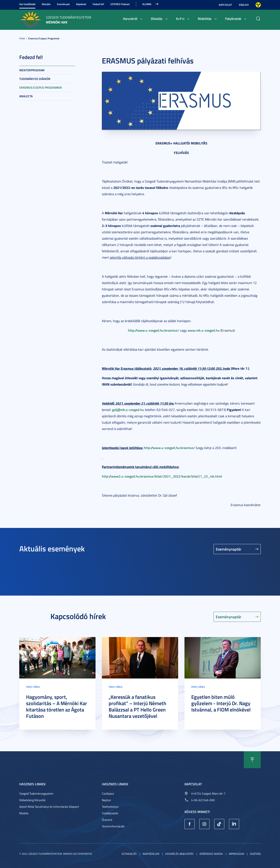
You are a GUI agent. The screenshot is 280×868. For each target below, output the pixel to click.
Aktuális (46, 4)
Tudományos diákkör (35, 79)
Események (63, 4)
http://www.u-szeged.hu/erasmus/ (154, 330)
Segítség (255, 854)
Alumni (147, 4)
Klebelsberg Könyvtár (33, 800)
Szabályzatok (110, 813)
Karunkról (130, 19)
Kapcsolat (225, 5)
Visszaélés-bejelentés (179, 854)
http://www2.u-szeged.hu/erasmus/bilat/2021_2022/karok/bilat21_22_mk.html (162, 476)
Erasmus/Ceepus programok (44, 38)
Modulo (24, 813)
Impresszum (236, 854)
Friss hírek (33, 687)
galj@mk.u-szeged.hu (128, 410)
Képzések (81, 4)
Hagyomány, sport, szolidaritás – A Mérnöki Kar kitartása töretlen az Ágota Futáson (57, 706)
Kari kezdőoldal (27, 4)
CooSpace (108, 793)
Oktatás (157, 19)
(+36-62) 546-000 (203, 800)
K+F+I (180, 19)
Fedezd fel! (98, 4)
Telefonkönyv (110, 807)
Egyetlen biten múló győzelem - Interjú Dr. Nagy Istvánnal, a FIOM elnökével (221, 703)
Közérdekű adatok (211, 854)
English (244, 5)
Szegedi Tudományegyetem (36, 793)
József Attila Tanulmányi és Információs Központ (49, 807)
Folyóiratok (233, 19)
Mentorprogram (32, 70)
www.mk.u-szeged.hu (204, 330)
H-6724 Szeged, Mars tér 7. (209, 793)
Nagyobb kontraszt (258, 5)
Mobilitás (205, 19)
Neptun (106, 800)
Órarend (107, 820)
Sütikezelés (129, 854)
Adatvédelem (151, 854)
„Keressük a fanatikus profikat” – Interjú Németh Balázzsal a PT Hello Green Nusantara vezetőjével (137, 706)
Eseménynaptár (229, 549)
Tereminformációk (113, 826)
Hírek (22, 38)
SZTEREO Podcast (120, 4)
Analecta (26, 96)
